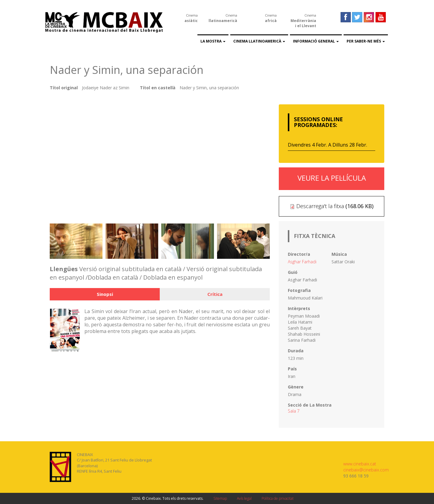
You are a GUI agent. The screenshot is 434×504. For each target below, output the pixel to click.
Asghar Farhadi (302, 262)
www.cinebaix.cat (360, 464)
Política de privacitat (278, 498)
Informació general (316, 41)
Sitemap (220, 498)
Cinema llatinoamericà (259, 41)
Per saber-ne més (366, 41)
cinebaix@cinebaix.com (366, 470)
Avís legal (244, 498)
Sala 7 (294, 411)
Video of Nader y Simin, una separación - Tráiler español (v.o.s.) (160, 159)
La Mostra (213, 41)
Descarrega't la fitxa (320, 206)
